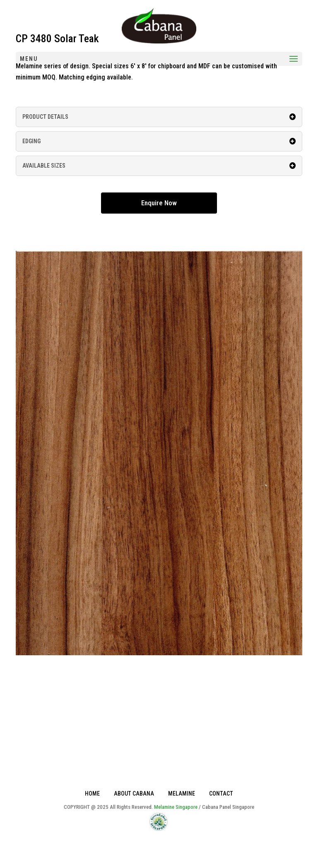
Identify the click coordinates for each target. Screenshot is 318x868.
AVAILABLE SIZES (159, 166)
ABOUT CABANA (134, 793)
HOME (92, 793)
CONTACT (221, 793)
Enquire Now (159, 203)
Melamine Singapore (176, 807)
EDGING (159, 141)
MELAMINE (182, 793)
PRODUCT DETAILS (159, 117)
